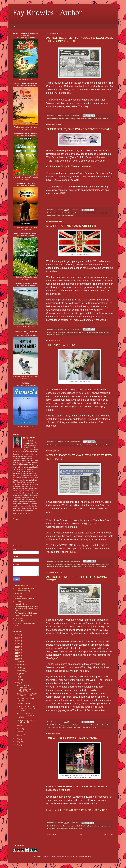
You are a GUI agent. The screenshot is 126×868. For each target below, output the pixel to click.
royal (102, 445)
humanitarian (101, 332)
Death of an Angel (53, 566)
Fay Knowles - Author (47, 12)
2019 (17, 656)
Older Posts (108, 834)
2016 (17, 742)
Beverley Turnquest (76, 119)
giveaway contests (90, 213)
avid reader (65, 119)
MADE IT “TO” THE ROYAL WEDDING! (71, 226)
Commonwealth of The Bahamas (69, 332)
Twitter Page (19, 618)
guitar (88, 826)
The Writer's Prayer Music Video (26, 613)
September (21, 671)
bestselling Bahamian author (82, 564)
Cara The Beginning (68, 213)
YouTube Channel (21, 621)
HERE (62, 193)
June (19, 680)
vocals (71, 828)
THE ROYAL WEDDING (61, 345)
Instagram (18, 596)
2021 (17, 650)
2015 (17, 745)
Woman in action (103, 119)
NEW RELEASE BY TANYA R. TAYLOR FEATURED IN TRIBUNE (27, 709)
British (58, 445)
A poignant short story (26, 427)
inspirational (95, 826)
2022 (17, 647)
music (105, 826)
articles (54, 119)
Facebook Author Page (23, 591)
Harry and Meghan (91, 332)
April (19, 726)
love (107, 332)
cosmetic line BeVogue (72, 725)
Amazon (55, 564)
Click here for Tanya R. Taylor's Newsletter (69, 166)
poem (109, 826)
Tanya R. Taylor (56, 215)
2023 (17, 644)
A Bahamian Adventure (26, 79)
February (20, 732)
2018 (17, 659)
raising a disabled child (63, 727)
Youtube (81, 828)
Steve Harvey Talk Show (78, 727)
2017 (17, 739)
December (21, 662)
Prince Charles (87, 445)
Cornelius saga (79, 213)
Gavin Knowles (81, 826)
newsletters (100, 213)
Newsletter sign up (21, 604)
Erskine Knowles (57, 826)
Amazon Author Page (22, 586)
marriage (68, 445)
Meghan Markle (76, 445)
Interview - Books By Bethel (24, 599)
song (53, 828)
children (85, 119)
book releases (57, 213)
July (19, 677)
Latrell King (97, 725)
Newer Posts (51, 834)
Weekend (103, 566)
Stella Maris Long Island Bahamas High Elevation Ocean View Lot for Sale (27, 609)
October (20, 668)
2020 (17, 653)
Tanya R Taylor (77, 566)
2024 (17, 641)
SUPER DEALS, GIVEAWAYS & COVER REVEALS (79, 129)
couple (63, 445)
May (19, 683)
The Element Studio (62, 828)
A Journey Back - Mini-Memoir (26, 327)
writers (75, 828)
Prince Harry (96, 445)
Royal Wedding (52, 334)
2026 (17, 635)
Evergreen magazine (70, 826)
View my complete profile (21, 513)
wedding (60, 334)
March (19, 729)
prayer (49, 828)
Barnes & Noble (68, 564)
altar (53, 332)
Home (13, 26)
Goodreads (19, 594)
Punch (95, 119)
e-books (62, 566)
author (59, 119)
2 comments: (75, 210)
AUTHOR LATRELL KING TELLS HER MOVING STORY (26, 715)
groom (82, 332)
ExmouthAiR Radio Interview (25, 588)
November (21, 665)
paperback (68, 566)
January (20, 735)
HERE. (73, 552)
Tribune (97, 566)
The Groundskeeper (68, 215)
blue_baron (73, 857)
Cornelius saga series (102, 564)
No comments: (75, 116)
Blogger (89, 857)
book (93, 564)
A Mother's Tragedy (58, 725)
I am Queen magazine (86, 725)
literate (90, 119)
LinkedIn (18, 601)
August (20, 674)
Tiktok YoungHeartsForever (24, 616)
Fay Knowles (30, 438)
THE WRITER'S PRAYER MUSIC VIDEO (72, 738)
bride (57, 332)
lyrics (101, 826)
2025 (17, 638)
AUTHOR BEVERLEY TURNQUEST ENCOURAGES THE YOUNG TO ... (25, 688)
